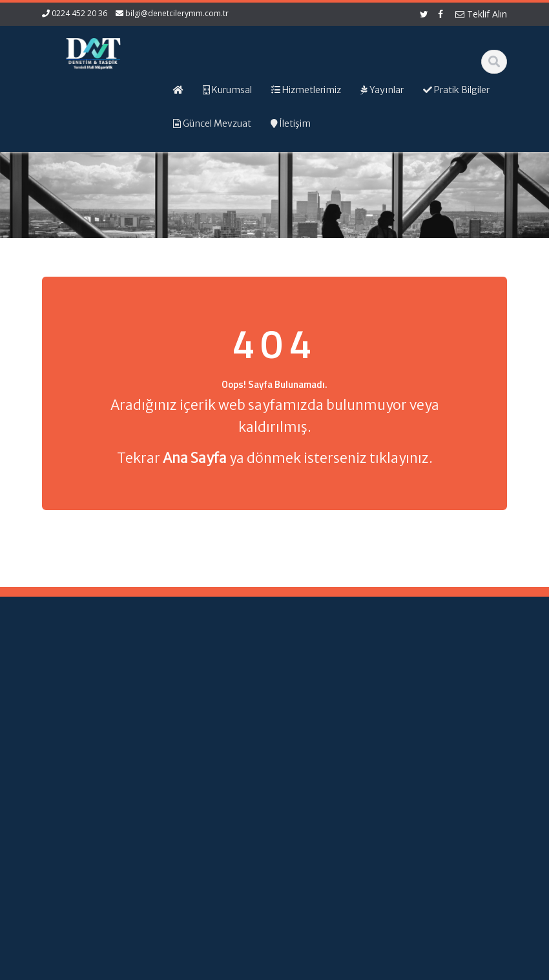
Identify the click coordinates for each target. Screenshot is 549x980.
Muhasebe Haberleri (79, 968)
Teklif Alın (481, 14)
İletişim (202, 769)
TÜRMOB (323, 759)
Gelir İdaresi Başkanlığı (325, 711)
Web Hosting (192, 968)
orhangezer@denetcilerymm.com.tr (78, 858)
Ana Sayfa (208, 685)
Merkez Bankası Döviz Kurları (321, 813)
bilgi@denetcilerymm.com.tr (177, 13)
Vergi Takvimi (320, 777)
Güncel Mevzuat (205, 751)
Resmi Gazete (320, 741)
